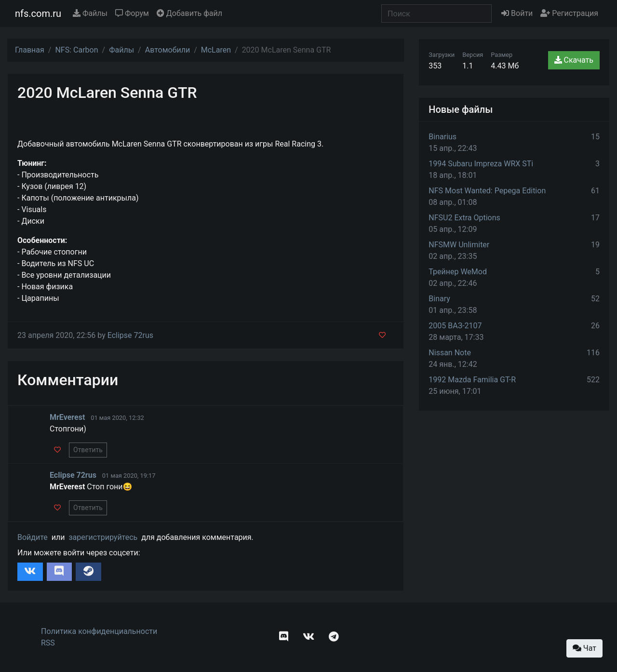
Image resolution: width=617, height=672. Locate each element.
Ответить (88, 450)
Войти (517, 13)
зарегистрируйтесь (103, 537)
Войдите (33, 537)
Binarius (443, 137)
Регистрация (569, 13)
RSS (48, 643)
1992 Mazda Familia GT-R (472, 380)
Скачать (574, 60)
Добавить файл (189, 13)
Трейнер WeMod (458, 272)
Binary (439, 299)
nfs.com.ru (38, 13)
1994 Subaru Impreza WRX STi (481, 164)
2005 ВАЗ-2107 (455, 326)
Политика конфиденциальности (99, 631)
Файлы (90, 13)
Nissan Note (450, 353)
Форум (132, 13)
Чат (584, 648)
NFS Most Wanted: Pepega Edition (487, 191)
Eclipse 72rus (130, 335)
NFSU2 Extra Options (464, 218)
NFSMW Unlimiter (459, 245)
